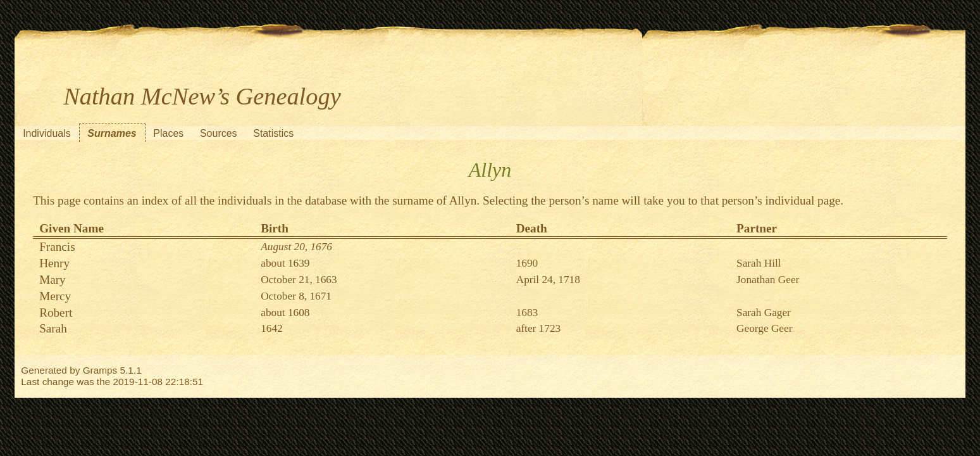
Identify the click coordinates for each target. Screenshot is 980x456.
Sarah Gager (764, 313)
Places (168, 133)
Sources (219, 133)
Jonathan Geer (768, 280)
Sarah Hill (759, 263)
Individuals (47, 133)
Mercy (55, 296)
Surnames (112, 133)
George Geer (764, 328)
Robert (56, 313)
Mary (53, 280)
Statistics (273, 133)
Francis (57, 247)
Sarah (53, 328)
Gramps (100, 370)
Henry (54, 263)
